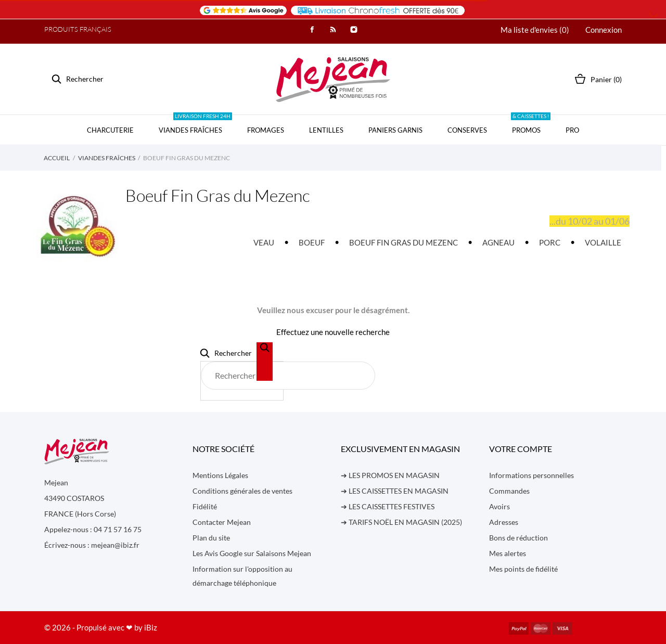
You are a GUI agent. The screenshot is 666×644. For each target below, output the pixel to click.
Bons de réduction (518, 538)
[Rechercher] (288, 376)
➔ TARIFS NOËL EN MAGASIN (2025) (401, 522)
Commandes (509, 491)
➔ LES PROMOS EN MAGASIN (390, 475)
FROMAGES (266, 130)
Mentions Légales (220, 475)
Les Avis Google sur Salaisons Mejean (252, 553)
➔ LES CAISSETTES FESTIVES (388, 506)
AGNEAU (498, 242)
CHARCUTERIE (110, 130)
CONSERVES (467, 130)
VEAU (264, 242)
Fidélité (205, 506)
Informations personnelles (531, 475)
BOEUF (312, 242)
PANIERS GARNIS (395, 130)
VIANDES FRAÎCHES (195, 125)
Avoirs (499, 506)
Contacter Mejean (222, 522)
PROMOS (531, 125)
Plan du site (211, 538)
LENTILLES (326, 130)
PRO (572, 130)
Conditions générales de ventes (242, 491)
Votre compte (521, 449)
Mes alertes (508, 553)
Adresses (504, 522)
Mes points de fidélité (523, 569)
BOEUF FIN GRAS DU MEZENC (404, 242)
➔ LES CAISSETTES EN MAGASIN (395, 491)
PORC (550, 242)
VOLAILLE (603, 242)
